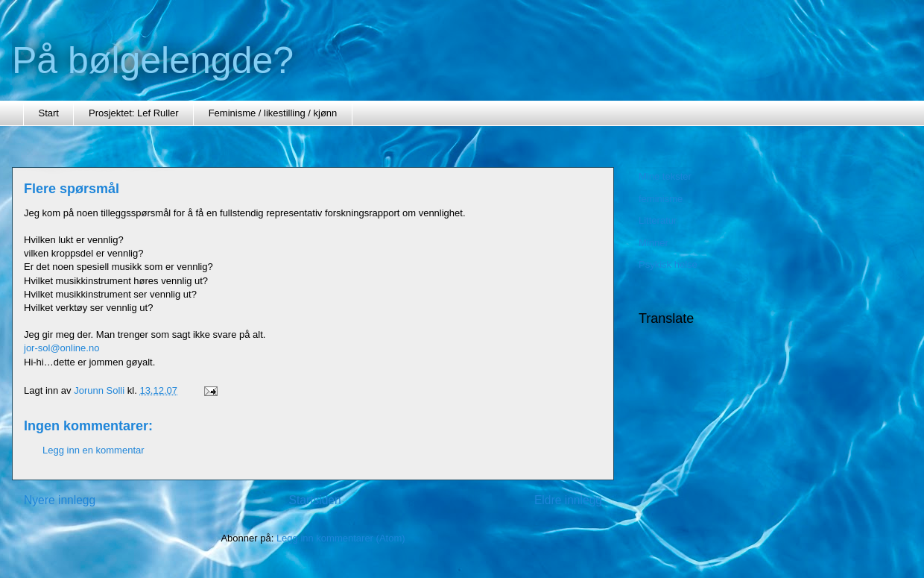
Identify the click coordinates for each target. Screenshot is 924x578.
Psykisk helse (668, 264)
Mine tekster (665, 176)
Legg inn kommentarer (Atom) (341, 538)
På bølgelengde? (153, 60)
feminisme (661, 199)
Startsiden (314, 500)
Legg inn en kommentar (94, 450)
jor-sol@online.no (61, 348)
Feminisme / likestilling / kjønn (273, 113)
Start (49, 113)
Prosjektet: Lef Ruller (134, 113)
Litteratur (658, 220)
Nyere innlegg (60, 500)
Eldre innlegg (568, 500)
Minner (654, 243)
